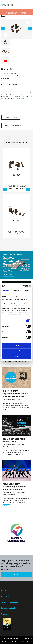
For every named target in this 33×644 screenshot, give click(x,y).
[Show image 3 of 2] (19, 36)
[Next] (30, 29)
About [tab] (27, 291)
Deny (17, 357)
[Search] (17, 5)
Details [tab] (16, 291)
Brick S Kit (17, 175)
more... (6, 365)
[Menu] (30, 5)
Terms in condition (12, 641)
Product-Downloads (11, 117)
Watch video (8, 274)
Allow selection (16, 351)
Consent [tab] (6, 291)
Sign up (16, 574)
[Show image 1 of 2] (14, 36)
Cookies (28, 641)
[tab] (16, 95)
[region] (16, 42)
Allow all (17, 345)
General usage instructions (13, 126)
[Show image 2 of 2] (16, 36)
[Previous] (3, 29)
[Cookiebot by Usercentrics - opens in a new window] (24, 286)
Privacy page (21, 641)
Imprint (4, 641)
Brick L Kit (17, 221)
